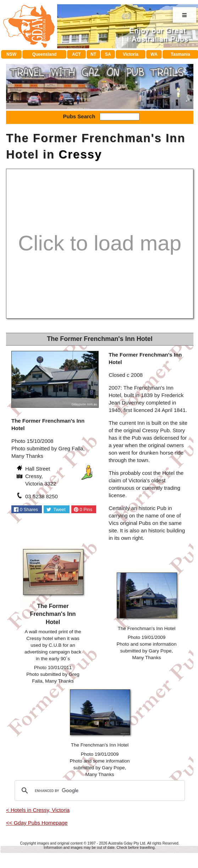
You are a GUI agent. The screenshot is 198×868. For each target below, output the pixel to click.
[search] (99, 791)
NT (93, 54)
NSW (11, 54)
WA (154, 54)
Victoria (131, 54)
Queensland (45, 54)
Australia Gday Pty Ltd (127, 843)
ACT (76, 54)
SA (108, 54)
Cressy (80, 154)
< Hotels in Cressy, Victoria (38, 810)
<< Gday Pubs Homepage (37, 823)
